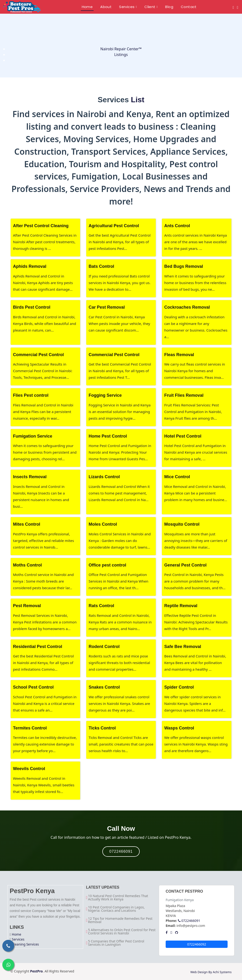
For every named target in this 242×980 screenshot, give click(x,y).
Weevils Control (29, 769)
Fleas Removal (179, 355)
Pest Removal (27, 606)
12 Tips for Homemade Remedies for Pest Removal (120, 920)
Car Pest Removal (107, 307)
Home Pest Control (108, 436)
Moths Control (27, 565)
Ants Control (177, 226)
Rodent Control (104, 647)
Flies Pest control (31, 395)
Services (18, 939)
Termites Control (30, 728)
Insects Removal (30, 477)
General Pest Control (185, 565)
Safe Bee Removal (183, 647)
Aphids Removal (30, 266)
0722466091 (121, 851)
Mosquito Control (182, 524)
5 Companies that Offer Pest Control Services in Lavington (116, 943)
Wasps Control (179, 728)
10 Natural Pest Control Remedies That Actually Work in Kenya (118, 898)
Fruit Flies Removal (184, 395)
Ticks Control (102, 728)
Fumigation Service (33, 436)
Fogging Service (105, 395)
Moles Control (103, 524)
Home (17, 934)
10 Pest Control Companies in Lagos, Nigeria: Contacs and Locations (117, 909)
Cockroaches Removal (187, 307)
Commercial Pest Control (38, 355)
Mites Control (27, 524)
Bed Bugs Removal (184, 266)
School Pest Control (33, 687)
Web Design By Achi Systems (211, 972)
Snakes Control (104, 687)
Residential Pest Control (38, 647)
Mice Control (177, 477)
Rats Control (101, 606)
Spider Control (179, 687)
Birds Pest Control (32, 307)
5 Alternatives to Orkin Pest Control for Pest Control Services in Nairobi (122, 932)
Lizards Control (104, 477)
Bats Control (101, 266)
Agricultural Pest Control (114, 226)
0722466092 (197, 944)
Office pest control (107, 565)
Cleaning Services (25, 944)
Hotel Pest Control (183, 436)
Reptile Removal (181, 606)
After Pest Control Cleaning (41, 226)
